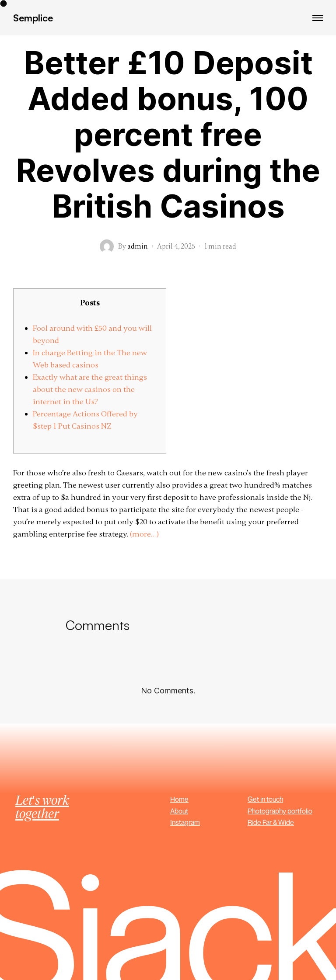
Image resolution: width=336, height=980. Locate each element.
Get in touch (265, 799)
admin (138, 246)
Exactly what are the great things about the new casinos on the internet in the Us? (90, 389)
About (179, 811)
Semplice (33, 18)
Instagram (185, 822)
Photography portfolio (280, 811)
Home (179, 799)
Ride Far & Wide (271, 822)
